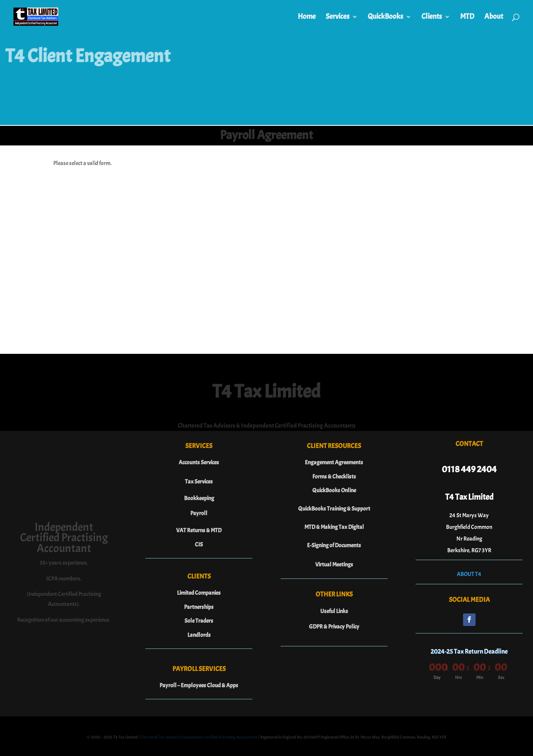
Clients (432, 18)
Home (307, 18)
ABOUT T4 (469, 574)
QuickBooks (385, 18)
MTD (467, 18)
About (494, 18)
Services (337, 18)
